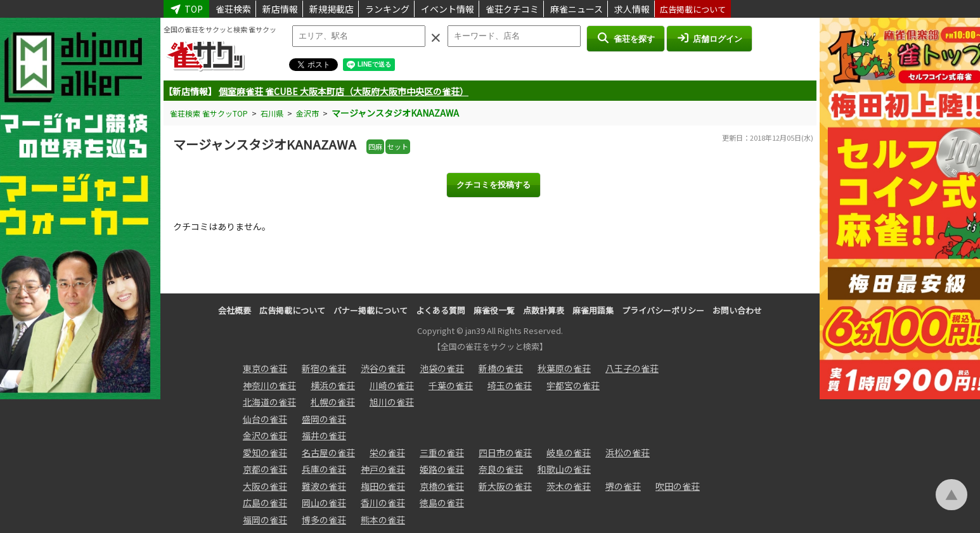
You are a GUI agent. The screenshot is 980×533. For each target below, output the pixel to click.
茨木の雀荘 (569, 486)
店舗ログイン (709, 38)
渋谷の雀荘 (383, 368)
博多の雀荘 (324, 520)
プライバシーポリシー (663, 310)
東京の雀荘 (265, 368)
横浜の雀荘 (333, 385)
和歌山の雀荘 (564, 469)
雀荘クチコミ (512, 9)
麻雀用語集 (593, 310)
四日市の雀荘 (505, 453)
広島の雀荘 (265, 503)
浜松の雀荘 (628, 453)
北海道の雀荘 (269, 402)
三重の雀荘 (442, 453)
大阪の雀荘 (265, 486)
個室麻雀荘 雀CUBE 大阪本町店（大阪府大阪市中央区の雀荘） (344, 91)
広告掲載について (693, 9)
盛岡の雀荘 (324, 419)
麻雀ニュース (577, 9)
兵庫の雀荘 (324, 469)
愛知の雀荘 (265, 453)
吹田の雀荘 (678, 486)
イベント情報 (448, 9)
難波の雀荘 (324, 486)
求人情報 (632, 9)
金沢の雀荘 (265, 435)
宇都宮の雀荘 (573, 385)
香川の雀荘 (383, 503)
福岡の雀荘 (265, 520)
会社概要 (235, 310)
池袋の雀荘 (442, 368)
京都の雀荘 (265, 469)
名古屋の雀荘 (328, 453)
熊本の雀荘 (383, 520)
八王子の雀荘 (632, 368)
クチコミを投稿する (493, 185)
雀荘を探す (625, 38)
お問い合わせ (737, 310)
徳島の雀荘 (442, 503)
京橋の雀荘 (442, 486)
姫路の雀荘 (442, 469)
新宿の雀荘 (324, 368)
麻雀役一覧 (494, 310)
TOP (186, 9)
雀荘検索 (233, 9)
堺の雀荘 (623, 486)
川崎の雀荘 (392, 385)
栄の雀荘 (387, 453)
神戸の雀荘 (383, 469)
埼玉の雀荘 (510, 385)
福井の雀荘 (324, 435)
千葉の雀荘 (451, 385)
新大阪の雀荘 (505, 486)
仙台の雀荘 (265, 419)
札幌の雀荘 (333, 402)
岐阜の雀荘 (569, 453)
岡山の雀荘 (324, 503)
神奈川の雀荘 (269, 385)
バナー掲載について (371, 310)
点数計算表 (544, 310)
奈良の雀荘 (501, 469)
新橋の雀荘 (501, 368)
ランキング (387, 9)
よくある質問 (441, 310)
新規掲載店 (332, 9)
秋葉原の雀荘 (564, 368)
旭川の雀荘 (392, 402)
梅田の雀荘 (383, 486)
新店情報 (280, 9)
